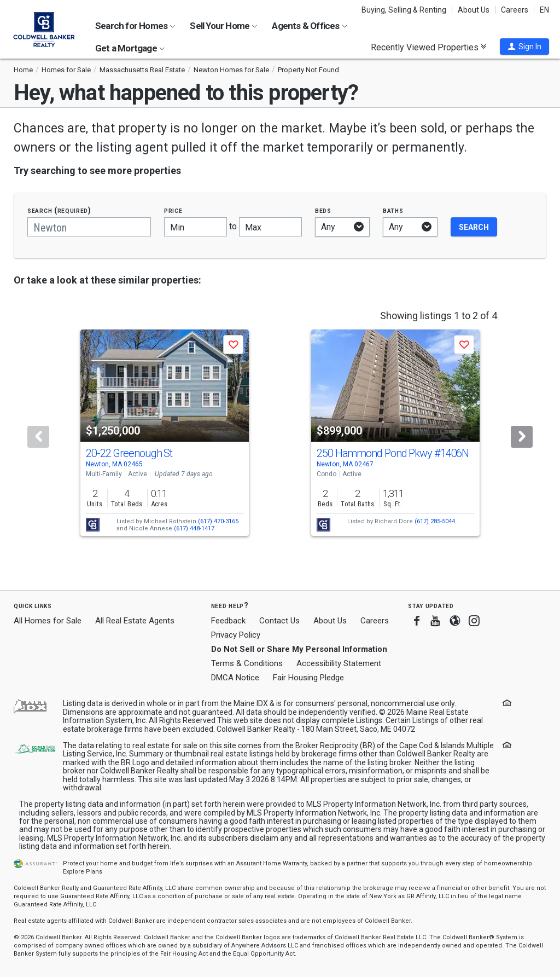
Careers (515, 10)
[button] (524, 47)
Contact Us (279, 621)
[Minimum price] (196, 227)
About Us (474, 10)
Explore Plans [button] (83, 872)
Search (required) (59, 210)
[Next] (522, 437)
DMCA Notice (235, 678)
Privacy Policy (236, 635)
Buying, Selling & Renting (404, 10)
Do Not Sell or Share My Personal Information (299, 649)
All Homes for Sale (48, 621)
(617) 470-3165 (218, 521)
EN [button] (544, 10)
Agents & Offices (309, 26)
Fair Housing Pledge (308, 678)
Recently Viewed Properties (428, 47)
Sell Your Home (223, 26)
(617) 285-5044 (435, 521)
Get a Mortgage (130, 48)
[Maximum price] (270, 227)
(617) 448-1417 (194, 528)
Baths (393, 210)
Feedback (228, 621)
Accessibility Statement (339, 663)
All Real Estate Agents (135, 621)
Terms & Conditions (247, 663)
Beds (323, 210)
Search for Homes (135, 26)
